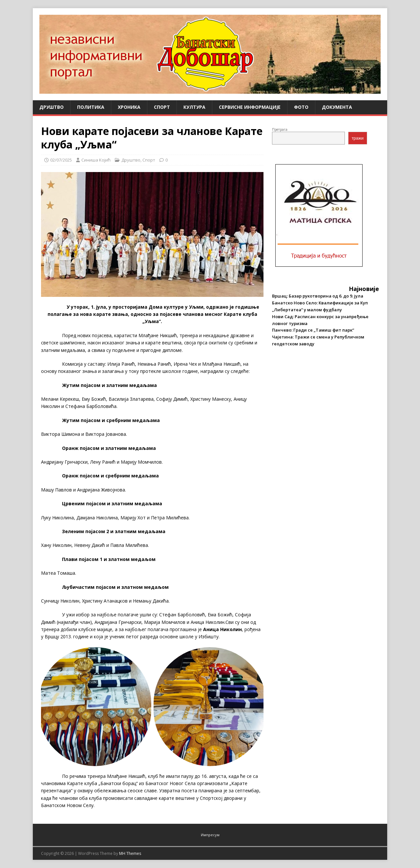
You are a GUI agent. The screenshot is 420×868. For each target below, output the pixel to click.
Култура (194, 107)
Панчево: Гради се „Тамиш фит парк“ (313, 330)
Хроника (129, 107)
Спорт (162, 107)
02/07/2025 (61, 160)
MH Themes (130, 853)
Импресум (210, 835)
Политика (91, 107)
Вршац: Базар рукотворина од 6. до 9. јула (318, 296)
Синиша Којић (96, 160)
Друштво (52, 107)
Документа (337, 107)
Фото (301, 107)
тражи (358, 138)
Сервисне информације (250, 107)
